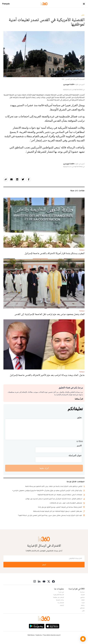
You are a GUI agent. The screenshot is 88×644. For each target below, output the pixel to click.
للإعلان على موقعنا (58, 597)
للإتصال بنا (61, 603)
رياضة (83, 605)
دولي (83, 15)
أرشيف (62, 605)
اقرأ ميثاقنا (79, 399)
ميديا (83, 603)
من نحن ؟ (61, 592)
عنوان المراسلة (75, 455)
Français (6, 4)
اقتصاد (83, 595)
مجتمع (83, 597)
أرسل (44, 565)
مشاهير (82, 608)
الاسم (79, 446)
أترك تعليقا (44, 468)
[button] (83, 639)
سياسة (82, 592)
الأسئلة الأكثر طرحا (59, 595)
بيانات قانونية (60, 600)
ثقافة (83, 600)
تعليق (79, 417)
